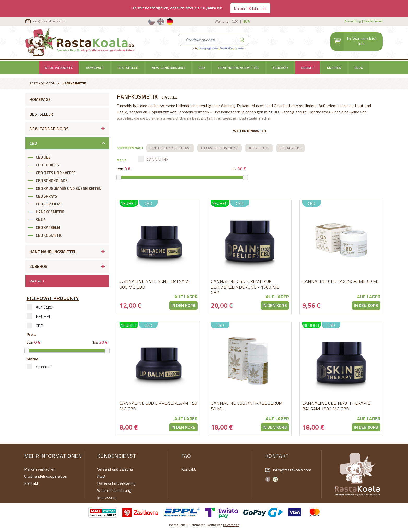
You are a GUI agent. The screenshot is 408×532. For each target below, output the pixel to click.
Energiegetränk (208, 48)
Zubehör (280, 67)
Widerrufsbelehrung (114, 490)
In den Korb (183, 305)
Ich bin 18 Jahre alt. (250, 8)
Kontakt (31, 483)
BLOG (359, 67)
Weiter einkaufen (250, 131)
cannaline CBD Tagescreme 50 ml (341, 281)
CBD (202, 67)
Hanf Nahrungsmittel (239, 67)
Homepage (95, 67)
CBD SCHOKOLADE (52, 181)
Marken (334, 67)
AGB (101, 476)
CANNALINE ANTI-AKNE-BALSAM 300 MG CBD (154, 284)
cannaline (39, 367)
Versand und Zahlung (115, 469)
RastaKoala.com (80, 42)
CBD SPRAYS (46, 196)
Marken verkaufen (40, 469)
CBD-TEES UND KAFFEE (56, 173)
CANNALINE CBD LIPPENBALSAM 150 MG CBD (158, 406)
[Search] (207, 40)
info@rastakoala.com (49, 21)
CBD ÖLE (43, 157)
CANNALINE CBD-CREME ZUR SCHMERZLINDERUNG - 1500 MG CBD (245, 287)
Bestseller (128, 67)
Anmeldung (353, 21)
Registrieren (373, 21)
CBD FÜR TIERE (49, 204)
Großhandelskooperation (46, 476)
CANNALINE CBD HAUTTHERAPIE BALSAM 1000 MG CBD (336, 406)
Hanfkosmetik (74, 83)
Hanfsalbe (226, 48)
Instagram (275, 479)
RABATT (308, 67)
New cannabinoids (168, 67)
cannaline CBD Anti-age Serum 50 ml (247, 406)
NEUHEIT (40, 316)
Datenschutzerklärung (117, 483)
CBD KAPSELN (48, 228)
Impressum (107, 497)
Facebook (268, 479)
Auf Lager (40, 307)
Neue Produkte (59, 67)
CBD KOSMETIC (49, 235)
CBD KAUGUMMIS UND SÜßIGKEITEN (69, 188)
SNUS (41, 220)
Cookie (239, 48)
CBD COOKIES (47, 165)
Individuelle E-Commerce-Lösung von (204, 525)
